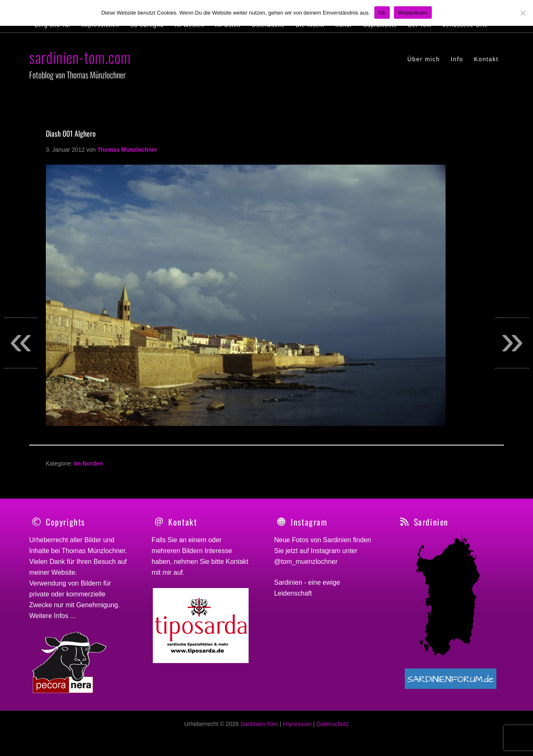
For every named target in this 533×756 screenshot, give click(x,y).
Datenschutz (333, 728)
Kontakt (237, 562)
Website (63, 572)
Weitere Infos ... (52, 616)
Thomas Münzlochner (93, 551)
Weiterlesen (413, 13)
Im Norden (88, 463)
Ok (382, 13)
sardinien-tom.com (80, 57)
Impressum (297, 728)
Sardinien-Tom (259, 728)
